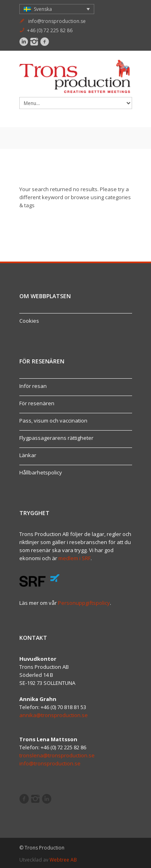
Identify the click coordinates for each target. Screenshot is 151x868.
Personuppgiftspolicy (84, 603)
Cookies (29, 321)
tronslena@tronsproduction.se (57, 755)
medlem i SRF (74, 558)
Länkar (28, 455)
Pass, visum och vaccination (53, 421)
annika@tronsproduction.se (54, 715)
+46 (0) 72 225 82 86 (50, 30)
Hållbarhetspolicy (41, 472)
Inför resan (33, 386)
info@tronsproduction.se (57, 21)
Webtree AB (63, 860)
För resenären (37, 403)
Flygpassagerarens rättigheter (56, 438)
